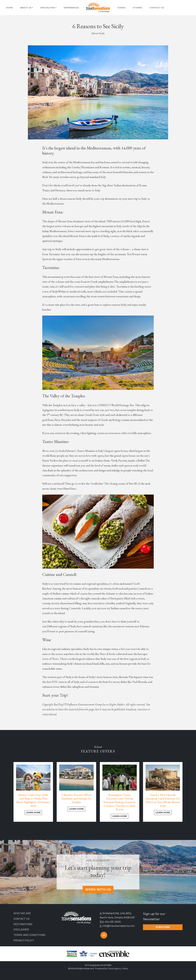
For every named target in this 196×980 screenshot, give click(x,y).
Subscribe (163, 927)
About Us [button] (26, 8)
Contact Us (157, 8)
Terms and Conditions (29, 935)
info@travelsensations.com (119, 926)
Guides (121, 8)
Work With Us (98, 889)
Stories (137, 8)
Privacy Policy (24, 940)
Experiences (71, 8)
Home (9, 8)
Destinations (23, 924)
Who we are (22, 913)
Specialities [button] (48, 8)
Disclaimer (21, 930)
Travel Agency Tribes (118, 969)
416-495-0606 (113, 922)
